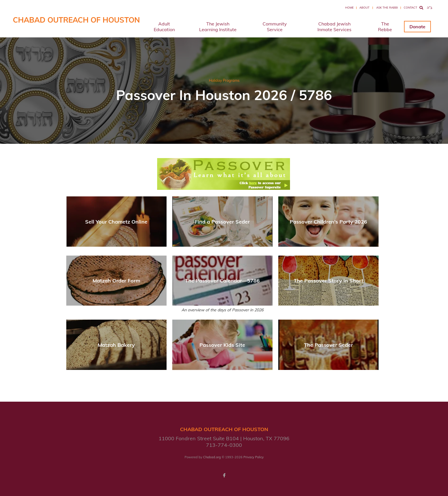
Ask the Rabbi (387, 8)
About (364, 8)
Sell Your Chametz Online (116, 222)
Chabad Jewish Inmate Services (334, 27)
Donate (417, 27)
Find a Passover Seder (222, 222)
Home (349, 8)
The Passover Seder (328, 345)
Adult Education (164, 27)
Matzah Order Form (116, 281)
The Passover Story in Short (329, 281)
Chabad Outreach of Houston (76, 20)
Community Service (275, 27)
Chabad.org (212, 457)
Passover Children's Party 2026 (328, 222)
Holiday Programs (224, 80)
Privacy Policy (254, 457)
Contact (410, 8)
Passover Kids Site (222, 345)
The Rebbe (385, 27)
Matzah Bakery (116, 345)
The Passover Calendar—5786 (222, 281)
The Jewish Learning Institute (218, 27)
